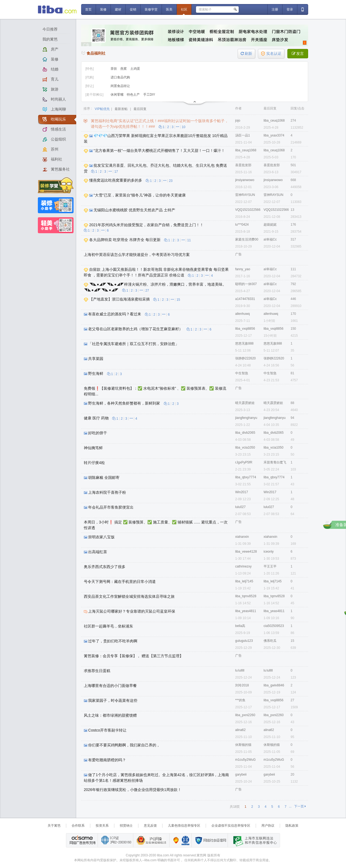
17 (116, 172)
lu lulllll (240, 670)
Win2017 (242, 492)
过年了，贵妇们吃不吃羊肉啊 (113, 641)
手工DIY (149, 95)
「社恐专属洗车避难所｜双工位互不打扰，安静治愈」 (134, 344)
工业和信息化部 (115, 840)
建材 (118, 9)
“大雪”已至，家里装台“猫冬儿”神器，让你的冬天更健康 (140, 195)
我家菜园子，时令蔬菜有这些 (113, 700)
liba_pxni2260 (245, 715)
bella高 (240, 626)
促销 (133, 9)
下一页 (300, 806)
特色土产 (134, 95)
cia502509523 (274, 626)
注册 (275, 9)
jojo (238, 121)
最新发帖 (121, 109)
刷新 (247, 54)
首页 (88, 9)
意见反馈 (150, 826)
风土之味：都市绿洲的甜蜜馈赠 (110, 715)
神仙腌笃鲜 (93, 448)
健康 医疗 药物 (96, 418)
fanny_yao (243, 269)
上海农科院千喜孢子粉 (107, 492)
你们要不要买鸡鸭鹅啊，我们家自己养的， (124, 745)
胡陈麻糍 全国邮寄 (104, 478)
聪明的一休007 (246, 284)
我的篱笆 (50, 39)
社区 (184, 9)
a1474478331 (245, 299)
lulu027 (240, 507)
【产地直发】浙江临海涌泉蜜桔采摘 (119, 299)
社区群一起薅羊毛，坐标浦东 (108, 626)
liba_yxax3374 (274, 135)
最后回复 (140, 109)
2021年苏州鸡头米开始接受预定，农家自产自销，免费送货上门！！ (146, 225)
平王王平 (270, 566)
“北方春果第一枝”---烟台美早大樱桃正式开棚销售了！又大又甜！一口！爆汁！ (159, 151)
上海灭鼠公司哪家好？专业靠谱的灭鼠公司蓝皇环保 (132, 611)
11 (189, 240)
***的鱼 (240, 700)
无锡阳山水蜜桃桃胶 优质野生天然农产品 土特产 (134, 210)
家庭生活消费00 (247, 239)
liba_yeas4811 (246, 611)
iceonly (269, 552)
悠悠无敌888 (244, 343)
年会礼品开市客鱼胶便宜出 (111, 507)
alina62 (240, 730)
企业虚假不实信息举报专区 (231, 826)
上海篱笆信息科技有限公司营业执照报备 (174, 840)
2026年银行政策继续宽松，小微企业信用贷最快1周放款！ (133, 790)
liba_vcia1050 (245, 448)
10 (183, 127)
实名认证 (271, 54)
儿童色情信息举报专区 (184, 826)
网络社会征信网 (209, 840)
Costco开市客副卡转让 (107, 730)
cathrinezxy (243, 566)
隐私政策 (292, 826)
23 (171, 181)
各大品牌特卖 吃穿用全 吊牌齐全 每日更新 (125, 240)
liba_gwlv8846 (274, 685)
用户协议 (268, 826)
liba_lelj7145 (244, 581)
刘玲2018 (242, 685)
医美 (169, 9)
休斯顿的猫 (243, 745)
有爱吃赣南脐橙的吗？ (107, 760)
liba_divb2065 (245, 433)
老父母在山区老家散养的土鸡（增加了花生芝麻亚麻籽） (135, 329)
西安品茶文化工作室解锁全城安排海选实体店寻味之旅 (129, 596)
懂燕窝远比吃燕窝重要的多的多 (116, 180)
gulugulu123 (244, 641)
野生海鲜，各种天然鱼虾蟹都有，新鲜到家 (124, 403)
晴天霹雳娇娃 (245, 403)
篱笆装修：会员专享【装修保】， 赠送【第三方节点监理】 (134, 656)
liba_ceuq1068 (274, 121)
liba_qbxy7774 (246, 477)
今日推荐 (50, 29)
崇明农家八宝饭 (101, 537)
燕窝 (124, 69)
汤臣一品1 (243, 135)
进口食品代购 (120, 77)
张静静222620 (245, 358)
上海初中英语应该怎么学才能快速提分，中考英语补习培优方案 (137, 255)
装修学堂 (151, 9)
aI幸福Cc (270, 239)
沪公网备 (151, 840)
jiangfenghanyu (246, 418)
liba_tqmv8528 (246, 596)
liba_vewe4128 (246, 552)
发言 (298, 54)
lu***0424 (242, 225)
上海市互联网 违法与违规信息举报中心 (254, 840)
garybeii (241, 774)
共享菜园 (96, 359)
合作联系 (78, 826)
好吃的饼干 (98, 433)
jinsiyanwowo (245, 180)
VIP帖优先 (102, 109)
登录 (290, 9)
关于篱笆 (54, 826)
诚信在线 (185, 840)
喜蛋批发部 (243, 165)
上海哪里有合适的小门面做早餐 (110, 686)
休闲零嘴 (117, 95)
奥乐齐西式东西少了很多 (105, 567)
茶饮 (114, 69)
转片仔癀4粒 (94, 463)
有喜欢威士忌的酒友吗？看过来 (115, 314)
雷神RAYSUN (245, 195)
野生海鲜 (96, 373)
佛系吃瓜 (270, 641)
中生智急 (242, 373)
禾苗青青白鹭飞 (275, 462)
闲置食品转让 (120, 86)
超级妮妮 (270, 225)
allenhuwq (242, 314)
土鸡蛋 (135, 69)
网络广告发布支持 (82, 840)
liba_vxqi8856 (245, 329)
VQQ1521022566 (248, 210)
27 (147, 291)
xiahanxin (242, 537)
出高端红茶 (98, 552)
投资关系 (102, 826)
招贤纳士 (126, 826)
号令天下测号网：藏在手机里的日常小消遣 (120, 582)
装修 (103, 9)
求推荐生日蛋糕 (97, 671)
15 (178, 300)
